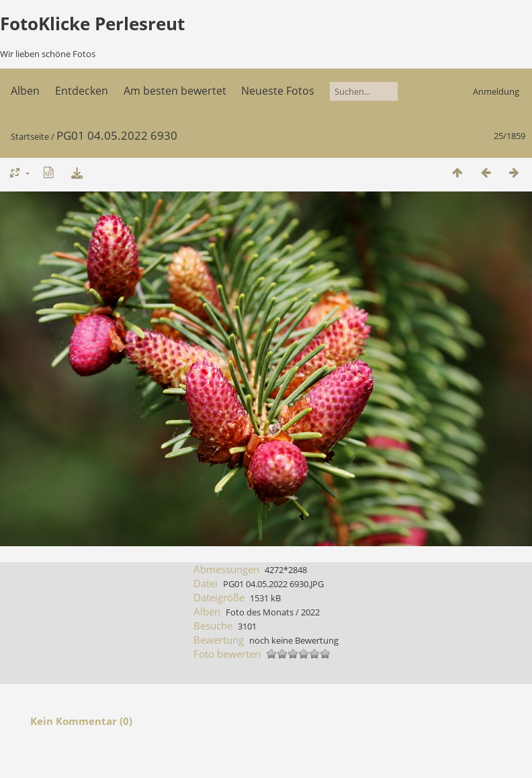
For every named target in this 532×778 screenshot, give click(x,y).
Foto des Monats (260, 612)
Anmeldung (496, 91)
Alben (25, 91)
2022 (310, 612)
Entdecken (82, 91)
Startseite (30, 136)
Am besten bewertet (175, 91)
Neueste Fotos (278, 91)
